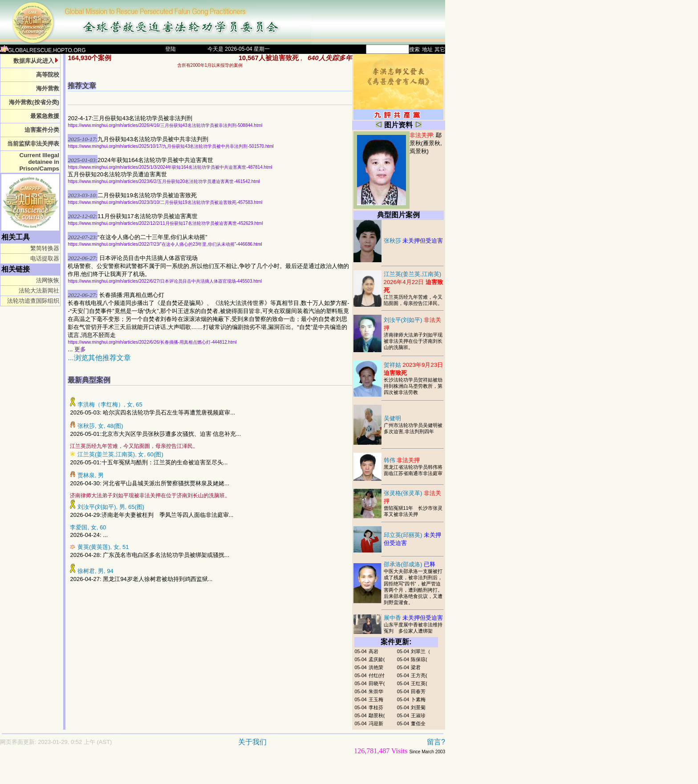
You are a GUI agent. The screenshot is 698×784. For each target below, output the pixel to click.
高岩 (373, 651)
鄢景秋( (377, 715)
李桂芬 (376, 707)
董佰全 (418, 723)
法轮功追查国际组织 (33, 301)
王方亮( (419, 675)
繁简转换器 (45, 248)
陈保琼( (419, 659)
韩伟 (402, 460)
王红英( (419, 683)
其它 (440, 49)
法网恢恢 (48, 280)
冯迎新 (376, 723)
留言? (436, 742)
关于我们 (252, 742)
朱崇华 (376, 691)
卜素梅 (418, 699)
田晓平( (377, 683)
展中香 (414, 618)
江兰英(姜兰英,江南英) (414, 282)
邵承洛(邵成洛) (410, 564)
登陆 (170, 49)
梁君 (416, 667)
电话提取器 (45, 258)
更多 (80, 349)
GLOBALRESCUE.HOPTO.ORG (43, 50)
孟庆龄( (377, 659)
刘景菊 (418, 707)
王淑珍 (418, 715)
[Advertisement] (191, 774)
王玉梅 (376, 699)
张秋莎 (414, 241)
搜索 (414, 49)
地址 (427, 49)
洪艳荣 (376, 667)
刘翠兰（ (421, 651)
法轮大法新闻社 (39, 290)
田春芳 (418, 691)
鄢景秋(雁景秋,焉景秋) (426, 143)
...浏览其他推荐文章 (99, 358)
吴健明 (392, 418)
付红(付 (377, 675)
